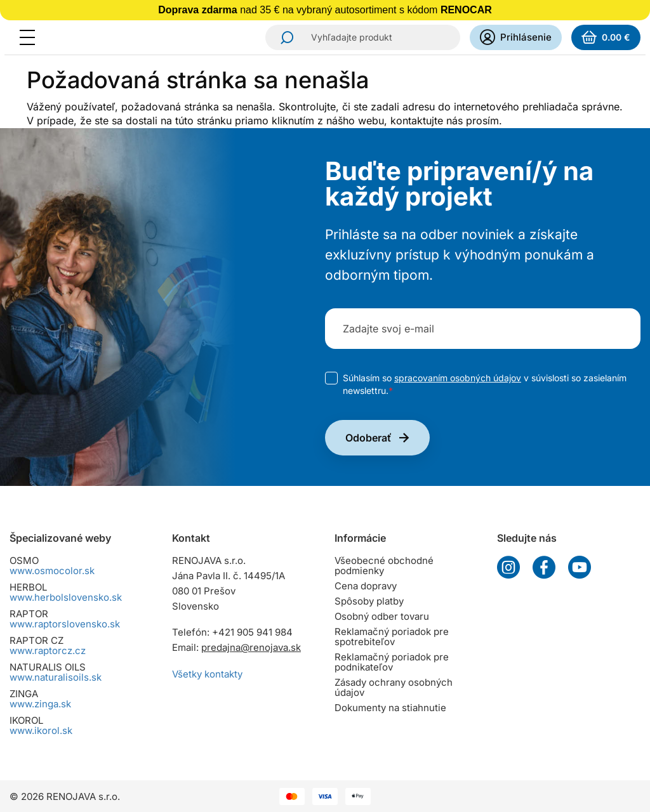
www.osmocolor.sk (52, 571)
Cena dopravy (366, 586)
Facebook (544, 567)
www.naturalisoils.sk (56, 677)
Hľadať (283, 37)
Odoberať (368, 438)
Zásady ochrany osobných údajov (394, 687)
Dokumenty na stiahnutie (390, 708)
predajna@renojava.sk (251, 647)
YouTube (580, 567)
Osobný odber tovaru (382, 616)
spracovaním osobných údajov (458, 378)
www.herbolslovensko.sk (66, 597)
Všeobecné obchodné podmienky (384, 566)
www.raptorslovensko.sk (65, 624)
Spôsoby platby (369, 601)
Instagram (508, 567)
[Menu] (31, 37)
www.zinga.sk (40, 704)
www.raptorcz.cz (48, 651)
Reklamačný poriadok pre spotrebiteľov (392, 637)
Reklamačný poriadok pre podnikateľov (392, 662)
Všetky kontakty (207, 674)
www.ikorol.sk (41, 730)
